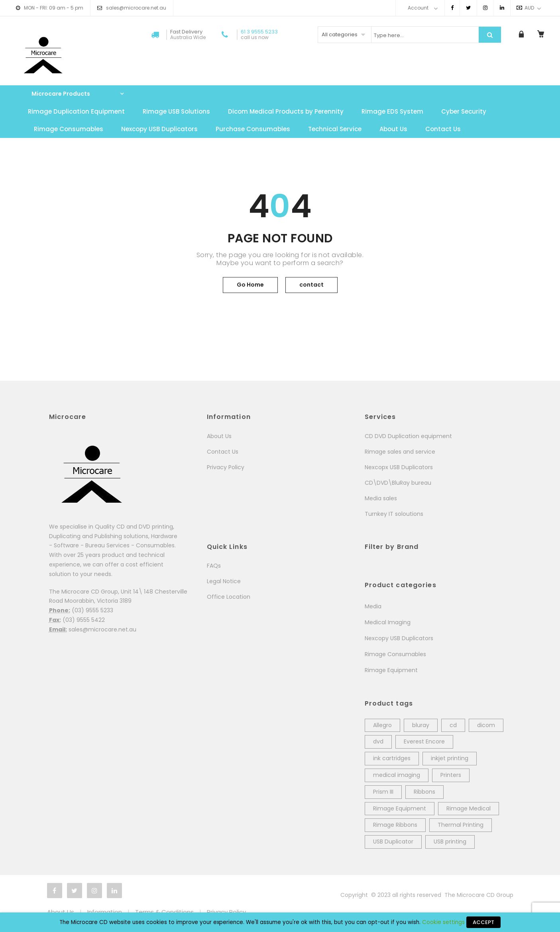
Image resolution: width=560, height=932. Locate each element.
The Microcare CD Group (479, 895)
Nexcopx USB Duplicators (399, 467)
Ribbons (424, 792)
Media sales (381, 498)
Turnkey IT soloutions (394, 514)
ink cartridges (392, 758)
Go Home (250, 285)
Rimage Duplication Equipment (76, 111)
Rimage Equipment (391, 670)
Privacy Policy (226, 467)
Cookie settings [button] (443, 922)
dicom (486, 725)
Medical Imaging (388, 622)
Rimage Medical (469, 808)
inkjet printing (450, 758)
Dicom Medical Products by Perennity (286, 111)
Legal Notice (224, 581)
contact (311, 285)
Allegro (382, 725)
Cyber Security (464, 111)
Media (373, 606)
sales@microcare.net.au (136, 8)
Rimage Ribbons (395, 825)
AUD (525, 8)
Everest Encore (424, 741)
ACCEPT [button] (483, 922)
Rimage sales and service (400, 452)
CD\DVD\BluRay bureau (398, 483)
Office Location (229, 597)
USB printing (450, 842)
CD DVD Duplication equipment (408, 436)
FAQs (214, 566)
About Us (393, 129)
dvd (378, 741)
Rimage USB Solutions (176, 111)
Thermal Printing (461, 825)
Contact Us (443, 129)
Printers (451, 775)
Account (418, 8)
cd (453, 725)
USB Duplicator (393, 842)
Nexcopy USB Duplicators (159, 129)
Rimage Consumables (69, 129)
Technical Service (335, 129)
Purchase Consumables (253, 129)
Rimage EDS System (392, 111)
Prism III (383, 792)
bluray (421, 725)
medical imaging (397, 775)
